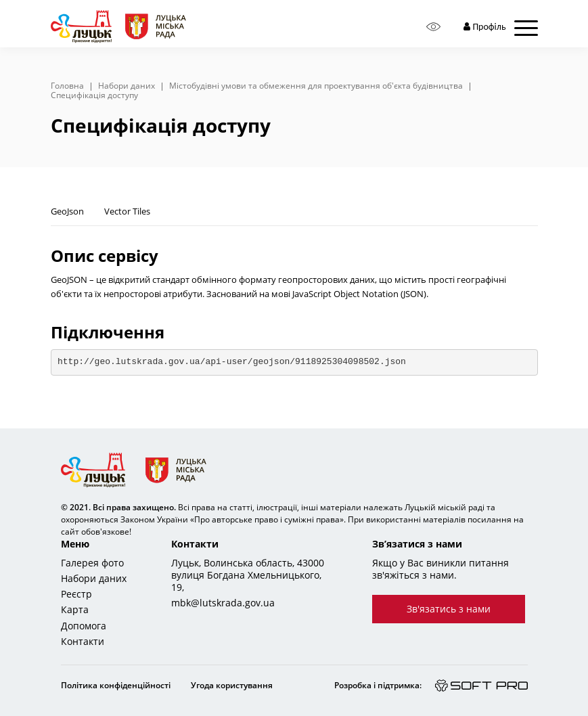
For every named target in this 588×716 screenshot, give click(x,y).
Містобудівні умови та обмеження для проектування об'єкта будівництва (316, 86)
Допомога (84, 626)
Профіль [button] (484, 27)
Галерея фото (92, 563)
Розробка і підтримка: (378, 685)
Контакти (83, 642)
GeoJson (67, 211)
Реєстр (76, 594)
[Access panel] (433, 27)
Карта (75, 610)
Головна (67, 86)
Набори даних (127, 86)
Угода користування (232, 685)
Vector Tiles (127, 211)
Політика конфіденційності (116, 685)
